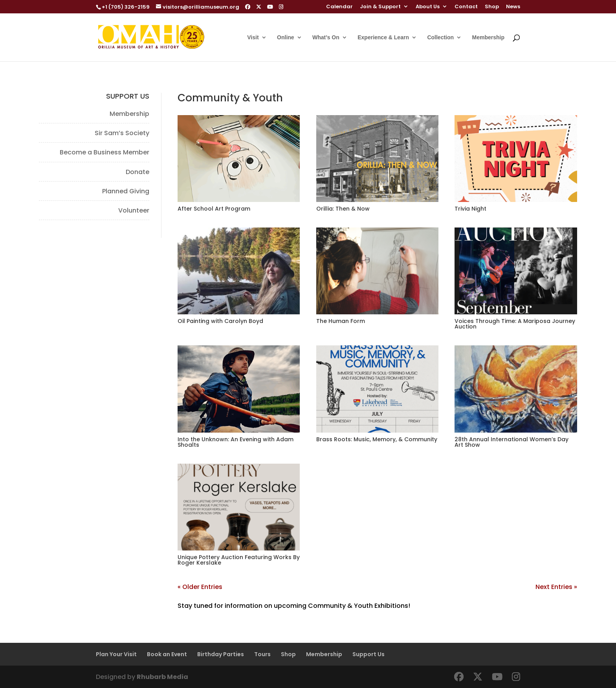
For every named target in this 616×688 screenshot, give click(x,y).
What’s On (326, 38)
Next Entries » (556, 587)
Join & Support (380, 7)
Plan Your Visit (116, 654)
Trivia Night (470, 209)
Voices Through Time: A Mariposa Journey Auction (515, 324)
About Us (428, 7)
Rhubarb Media (162, 677)
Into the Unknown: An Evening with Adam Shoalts (236, 442)
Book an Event (167, 654)
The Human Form (341, 321)
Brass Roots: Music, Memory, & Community (377, 439)
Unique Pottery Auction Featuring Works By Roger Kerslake (239, 560)
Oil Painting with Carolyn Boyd (220, 321)
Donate (137, 172)
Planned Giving (126, 191)
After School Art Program (214, 209)
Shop (492, 7)
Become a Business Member (104, 152)
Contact (466, 7)
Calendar (339, 7)
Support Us (368, 654)
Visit (253, 38)
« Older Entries (200, 587)
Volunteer (134, 210)
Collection (440, 38)
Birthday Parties (221, 654)
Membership (488, 38)
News (513, 7)
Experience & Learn (383, 38)
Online (286, 38)
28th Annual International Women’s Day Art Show (511, 442)
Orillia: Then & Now (343, 209)
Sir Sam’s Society (122, 133)
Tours (262, 654)
